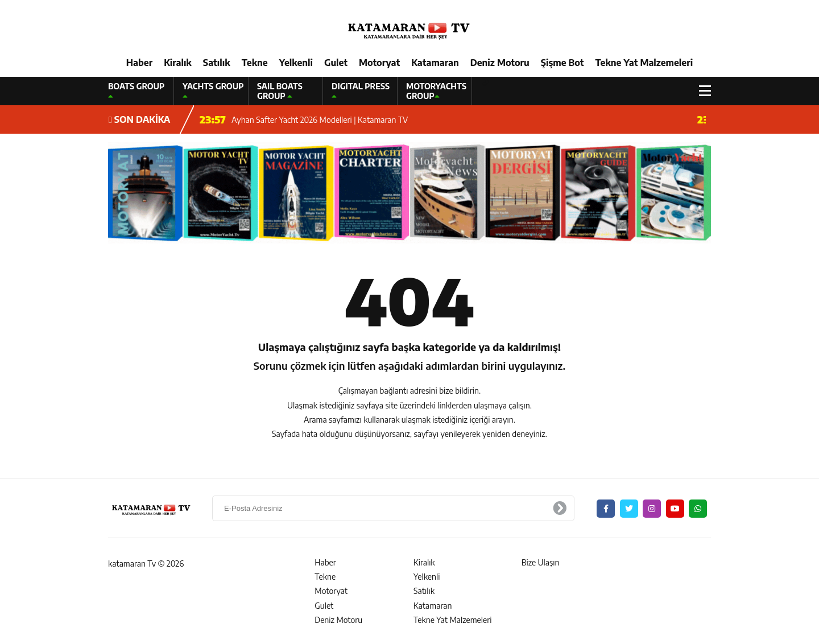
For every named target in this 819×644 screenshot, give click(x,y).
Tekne (255, 63)
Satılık (217, 63)
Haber (139, 63)
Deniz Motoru (500, 63)
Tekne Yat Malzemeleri (644, 63)
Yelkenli (296, 63)
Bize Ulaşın (541, 562)
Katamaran (435, 63)
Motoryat (379, 63)
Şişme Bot (562, 63)
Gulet (336, 63)
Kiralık (178, 63)
